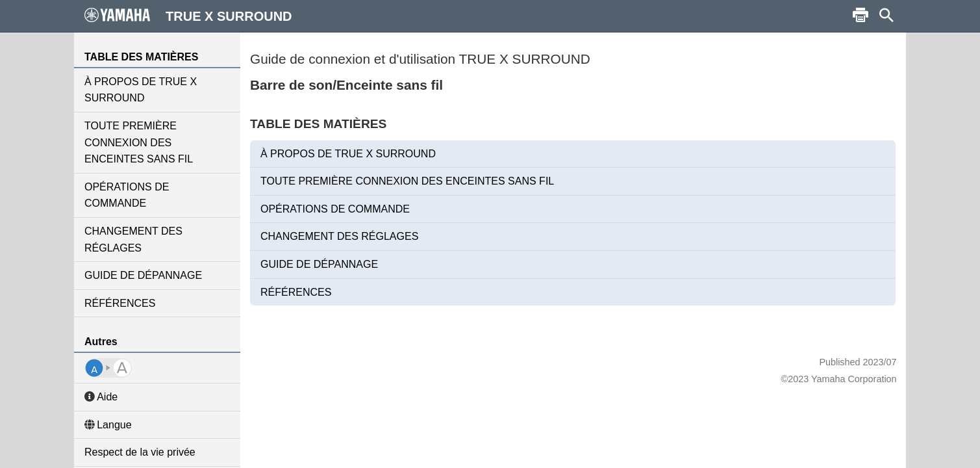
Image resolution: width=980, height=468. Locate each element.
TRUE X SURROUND (188, 16)
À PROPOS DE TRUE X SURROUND (141, 90)
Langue (108, 425)
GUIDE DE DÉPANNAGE (143, 275)
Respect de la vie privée (140, 452)
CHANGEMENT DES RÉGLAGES (133, 240)
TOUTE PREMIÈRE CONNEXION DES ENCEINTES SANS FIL (139, 142)
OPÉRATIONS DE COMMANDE (127, 195)
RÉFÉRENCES (120, 303)
